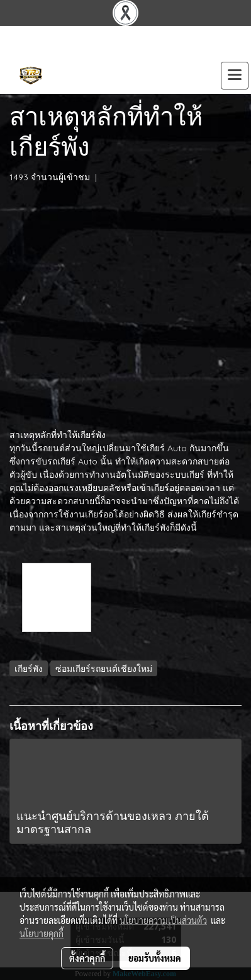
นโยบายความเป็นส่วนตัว (163, 920)
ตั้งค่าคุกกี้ (87, 958)
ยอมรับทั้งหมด (155, 958)
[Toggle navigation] (235, 76)
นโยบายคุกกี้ (42, 933)
